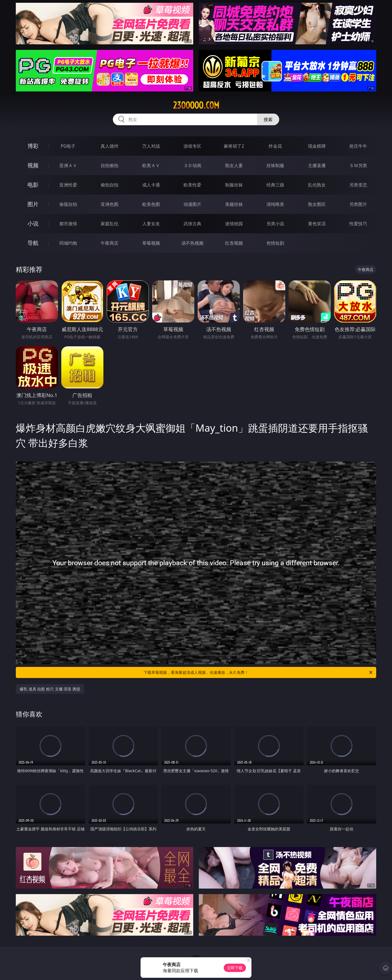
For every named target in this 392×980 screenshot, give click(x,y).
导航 (33, 243)
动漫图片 (192, 204)
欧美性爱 (192, 185)
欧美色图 (151, 204)
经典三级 (275, 185)
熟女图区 (317, 204)
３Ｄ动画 (192, 165)
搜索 (268, 119)
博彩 (33, 146)
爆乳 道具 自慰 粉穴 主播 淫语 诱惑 (50, 689)
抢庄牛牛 (358, 146)
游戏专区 (192, 146)
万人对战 (151, 146)
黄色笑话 (317, 224)
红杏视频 (234, 243)
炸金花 (275, 146)
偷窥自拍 (68, 204)
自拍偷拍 (110, 165)
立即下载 (235, 968)
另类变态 (358, 185)
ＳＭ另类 (358, 165)
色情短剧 (275, 243)
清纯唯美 (275, 204)
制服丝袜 (234, 185)
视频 (33, 165)
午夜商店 (110, 243)
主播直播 (317, 165)
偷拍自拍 (110, 185)
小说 (33, 223)
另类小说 (275, 224)
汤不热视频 (192, 243)
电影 (33, 185)
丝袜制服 (275, 165)
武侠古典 (192, 224)
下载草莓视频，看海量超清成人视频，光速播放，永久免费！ (259, 672)
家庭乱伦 (110, 224)
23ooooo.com (196, 105)
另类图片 (358, 204)
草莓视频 (151, 243)
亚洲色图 (110, 204)
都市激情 (68, 224)
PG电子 (68, 146)
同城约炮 (68, 243)
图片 (33, 204)
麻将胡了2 (234, 146)
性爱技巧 (358, 224)
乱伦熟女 (317, 185)
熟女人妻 (234, 165)
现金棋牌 (317, 146)
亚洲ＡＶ (68, 165)
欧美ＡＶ (151, 165)
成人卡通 (151, 185)
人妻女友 (151, 224)
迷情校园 (234, 224)
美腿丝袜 (234, 204)
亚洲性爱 (68, 185)
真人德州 (110, 146)
